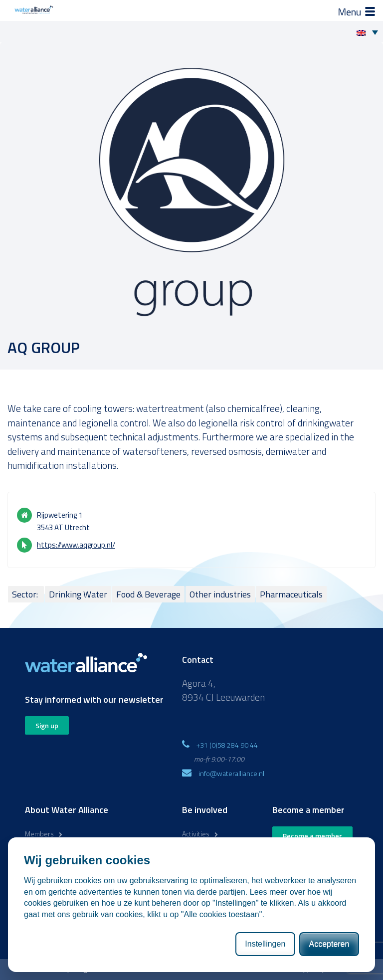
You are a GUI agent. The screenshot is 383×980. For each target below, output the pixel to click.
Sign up (47, 725)
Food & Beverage (148, 594)
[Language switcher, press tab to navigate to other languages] (370, 32)
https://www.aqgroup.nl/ (76, 545)
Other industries (220, 594)
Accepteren (329, 944)
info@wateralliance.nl (231, 773)
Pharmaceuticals (291, 594)
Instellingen (265, 944)
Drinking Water (78, 594)
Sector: (26, 594)
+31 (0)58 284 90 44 (227, 745)
